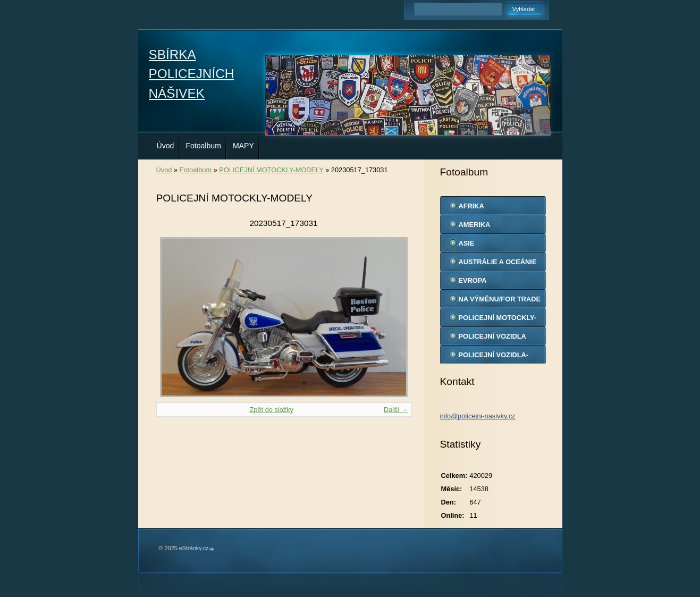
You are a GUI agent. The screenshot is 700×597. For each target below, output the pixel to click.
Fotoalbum (203, 146)
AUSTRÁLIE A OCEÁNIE (498, 262)
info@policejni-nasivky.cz (478, 416)
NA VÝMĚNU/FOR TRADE (500, 299)
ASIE (467, 243)
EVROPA (473, 280)
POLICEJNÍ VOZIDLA (492, 336)
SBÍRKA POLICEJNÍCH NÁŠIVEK (192, 74)
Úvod (166, 146)
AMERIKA (475, 225)
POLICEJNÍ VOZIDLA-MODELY (494, 357)
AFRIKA (471, 206)
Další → (396, 410)
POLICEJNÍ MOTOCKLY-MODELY (271, 170)
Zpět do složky (271, 410)
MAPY (243, 146)
